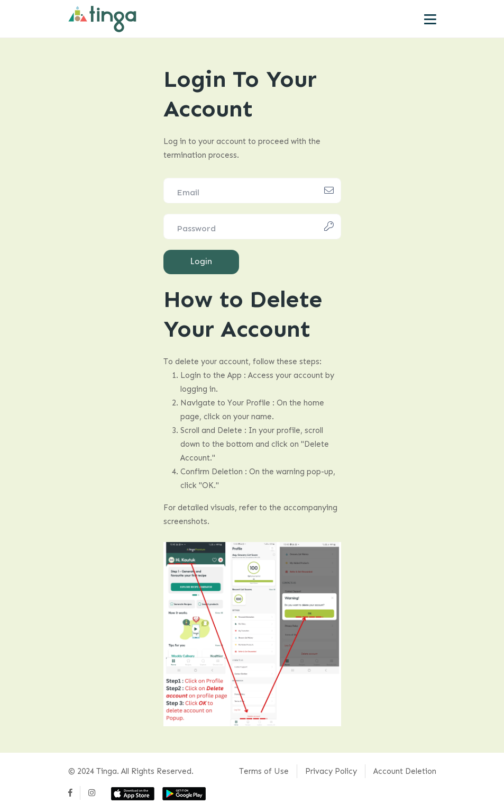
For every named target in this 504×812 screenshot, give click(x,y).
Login (201, 261)
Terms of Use (264, 771)
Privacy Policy (331, 771)
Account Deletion (405, 771)
